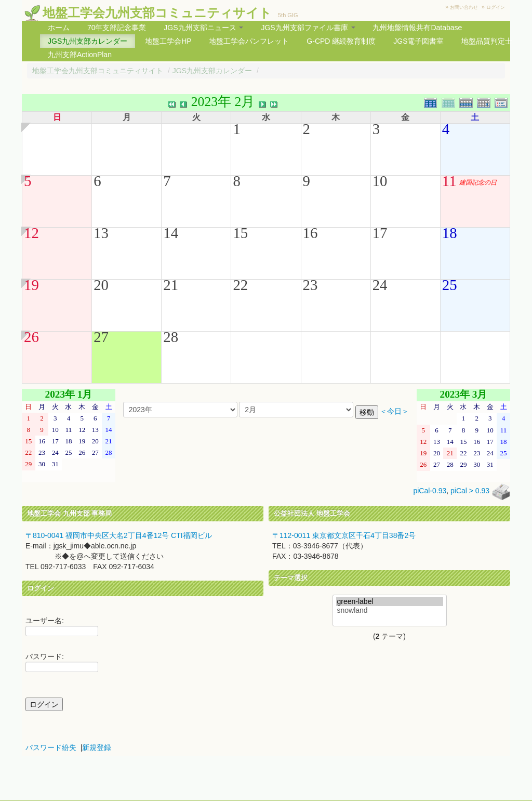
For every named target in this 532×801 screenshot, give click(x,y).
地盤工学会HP (168, 41)
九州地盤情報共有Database (417, 28)
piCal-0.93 (430, 491)
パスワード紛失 (51, 747)
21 (171, 285)
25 (450, 285)
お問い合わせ (464, 7)
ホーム (59, 28)
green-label (390, 602)
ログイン (496, 7)
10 (380, 181)
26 (31, 337)
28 (171, 337)
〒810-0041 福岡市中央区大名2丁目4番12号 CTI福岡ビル (119, 535)
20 (101, 285)
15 (240, 233)
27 (101, 337)
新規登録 (97, 747)
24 (380, 285)
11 (449, 181)
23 (310, 285)
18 (450, 233)
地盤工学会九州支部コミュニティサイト (157, 13)
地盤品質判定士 (487, 41)
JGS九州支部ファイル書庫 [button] (308, 28)
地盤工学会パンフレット (249, 41)
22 (240, 285)
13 (101, 233)
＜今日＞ (394, 411)
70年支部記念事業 (117, 28)
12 (31, 233)
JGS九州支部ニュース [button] (203, 28)
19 (31, 285)
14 (171, 233)
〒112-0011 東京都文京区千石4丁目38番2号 (344, 535)
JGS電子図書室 (418, 41)
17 (380, 233)
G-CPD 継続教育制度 (341, 41)
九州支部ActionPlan (80, 55)
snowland (390, 610)
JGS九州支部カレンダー (88, 41)
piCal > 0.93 (470, 491)
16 (310, 233)
